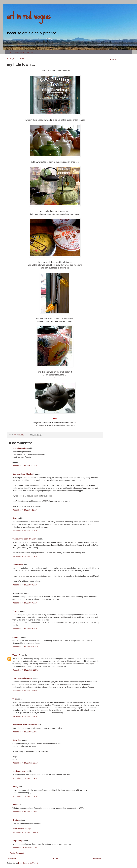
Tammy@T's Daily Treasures (25, 539)
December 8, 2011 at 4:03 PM (25, 812)
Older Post (98, 858)
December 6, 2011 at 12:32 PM (25, 670)
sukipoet (16, 637)
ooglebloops (18, 841)
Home (9, 52)
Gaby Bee (17, 740)
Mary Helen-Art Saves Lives (25, 725)
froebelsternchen (20, 448)
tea (15, 435)
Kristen (16, 820)
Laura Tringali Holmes (22, 678)
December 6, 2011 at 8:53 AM (25, 629)
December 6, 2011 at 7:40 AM (25, 530)
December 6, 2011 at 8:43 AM (25, 585)
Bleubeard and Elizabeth (23, 474)
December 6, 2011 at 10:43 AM (25, 647)
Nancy (15, 787)
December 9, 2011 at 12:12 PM (25, 832)
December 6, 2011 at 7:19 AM (25, 510)
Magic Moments (19, 771)
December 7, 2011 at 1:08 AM (25, 778)
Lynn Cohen (18, 565)
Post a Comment (17, 853)
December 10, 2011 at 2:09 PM (25, 848)
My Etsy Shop (33, 52)
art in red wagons (29, 16)
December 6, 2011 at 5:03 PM (25, 716)
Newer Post (12, 858)
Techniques (19, 52)
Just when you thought (22, 829)
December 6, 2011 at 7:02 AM (25, 466)
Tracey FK (17, 655)
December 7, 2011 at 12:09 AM (25, 763)
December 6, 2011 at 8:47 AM (25, 603)
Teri (14, 699)
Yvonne (16, 611)
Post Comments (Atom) (28, 863)
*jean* (15, 518)
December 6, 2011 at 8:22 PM (25, 732)
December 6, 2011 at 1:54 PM (25, 691)
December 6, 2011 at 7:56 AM (25, 556)
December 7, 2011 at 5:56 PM (25, 796)
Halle (15, 805)
